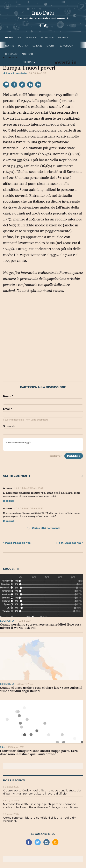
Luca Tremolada (15, 73)
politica (23, 46)
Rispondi (9, 501)
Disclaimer (56, 456)
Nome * (8, 396)
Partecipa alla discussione (43, 387)
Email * (8, 409)
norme (10, 46)
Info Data (43, 13)
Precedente (17, 543)
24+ (19, 37)
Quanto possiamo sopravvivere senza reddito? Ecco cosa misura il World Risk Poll (41, 626)
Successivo (70, 543)
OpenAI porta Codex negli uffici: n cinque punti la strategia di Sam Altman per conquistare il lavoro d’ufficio (42, 792)
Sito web (9, 426)
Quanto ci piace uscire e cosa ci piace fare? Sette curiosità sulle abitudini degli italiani (41, 689)
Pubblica (74, 456)
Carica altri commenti (44, 528)
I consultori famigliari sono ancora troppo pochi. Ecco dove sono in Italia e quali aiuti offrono (39, 753)
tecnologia (66, 46)
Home (9, 37)
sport (50, 46)
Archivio (27, 54)
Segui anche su (43, 834)
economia (47, 37)
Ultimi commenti (43, 476)
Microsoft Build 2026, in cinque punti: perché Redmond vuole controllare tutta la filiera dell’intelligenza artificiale (41, 806)
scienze (37, 46)
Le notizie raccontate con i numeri (43, 18)
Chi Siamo (11, 54)
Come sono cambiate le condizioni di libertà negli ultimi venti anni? (40, 819)
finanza (63, 37)
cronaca (31, 37)
